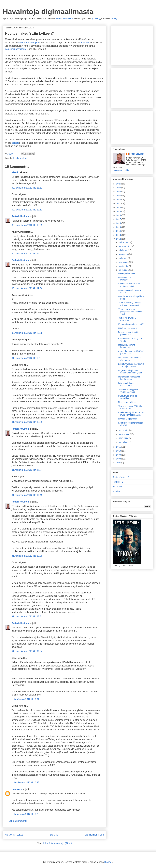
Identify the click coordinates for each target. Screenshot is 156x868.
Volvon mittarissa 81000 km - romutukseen (131, 407)
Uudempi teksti (14, 835)
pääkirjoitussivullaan (15, 49)
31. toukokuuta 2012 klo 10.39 (27, 422)
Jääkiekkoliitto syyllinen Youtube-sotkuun (129, 391)
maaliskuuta (124, 434)
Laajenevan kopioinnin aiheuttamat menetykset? (131, 372)
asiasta (16, 143)
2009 (119, 455)
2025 (119, 188)
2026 (119, 184)
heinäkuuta (124, 262)
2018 (119, 215)
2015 (119, 227)
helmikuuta (124, 438)
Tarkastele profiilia (121, 170)
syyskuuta (123, 254)
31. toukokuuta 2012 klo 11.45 (27, 495)
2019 (119, 211)
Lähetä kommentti (18, 821)
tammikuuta (124, 442)
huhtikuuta (124, 430)
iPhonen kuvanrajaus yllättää (131, 324)
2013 (119, 235)
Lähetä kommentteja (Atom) (58, 843)
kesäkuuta (124, 266)
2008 (119, 459)
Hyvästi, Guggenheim (128, 419)
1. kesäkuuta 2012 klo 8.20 (25, 814)
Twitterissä (118, 482)
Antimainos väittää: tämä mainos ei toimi (129, 285)
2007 (119, 463)
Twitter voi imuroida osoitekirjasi (127, 319)
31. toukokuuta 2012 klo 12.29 (27, 556)
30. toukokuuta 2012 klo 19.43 (27, 254)
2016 (119, 223)
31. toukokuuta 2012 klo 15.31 (27, 616)
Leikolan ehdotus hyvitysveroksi (126, 384)
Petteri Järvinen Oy (64, 18)
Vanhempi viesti (94, 835)
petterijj (114, 18)
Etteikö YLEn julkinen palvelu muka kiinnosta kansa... (131, 414)
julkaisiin (85, 43)
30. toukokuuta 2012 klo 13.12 (27, 188)
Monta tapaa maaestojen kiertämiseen (129, 378)
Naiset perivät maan (127, 273)
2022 (119, 199)
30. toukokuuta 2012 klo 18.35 (27, 225)
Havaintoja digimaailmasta (48, 12)
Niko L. (15, 172)
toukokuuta (124, 270)
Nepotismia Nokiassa (128, 402)
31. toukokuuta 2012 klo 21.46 (27, 651)
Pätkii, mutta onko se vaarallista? (128, 397)
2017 (119, 219)
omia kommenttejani (29, 43)
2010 (119, 451)
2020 (119, 207)
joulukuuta (124, 242)
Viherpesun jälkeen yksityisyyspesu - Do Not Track (130, 312)
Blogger (108, 862)
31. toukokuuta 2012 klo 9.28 (26, 358)
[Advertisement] (128, 127)
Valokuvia (117, 487)
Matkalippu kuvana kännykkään (127, 346)
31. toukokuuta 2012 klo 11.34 (27, 470)
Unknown (17, 789)
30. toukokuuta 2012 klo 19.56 (27, 288)
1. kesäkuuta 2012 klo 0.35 (25, 782)
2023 (119, 196)
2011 (119, 447)
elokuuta (123, 258)
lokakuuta (123, 250)
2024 (119, 192)
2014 (119, 231)
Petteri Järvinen (20, 216)
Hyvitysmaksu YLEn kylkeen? (127, 279)
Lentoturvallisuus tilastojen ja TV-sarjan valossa (131, 365)
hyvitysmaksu (20, 158)
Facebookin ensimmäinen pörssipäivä (130, 333)
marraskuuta (125, 246)
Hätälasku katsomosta (128, 328)
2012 (119, 239)
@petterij (96, 18)
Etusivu (54, 835)
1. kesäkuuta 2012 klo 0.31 (25, 699)
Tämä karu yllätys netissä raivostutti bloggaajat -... (130, 304)
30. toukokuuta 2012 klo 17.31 (27, 210)
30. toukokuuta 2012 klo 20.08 (27, 333)
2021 (119, 203)
